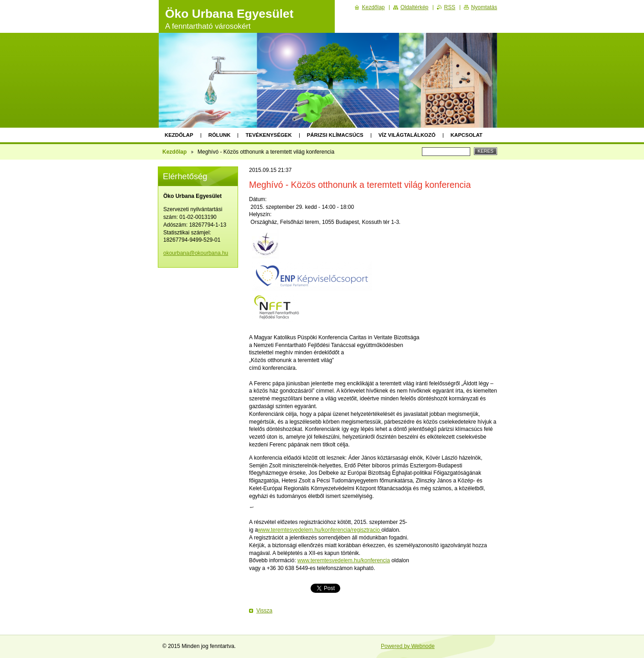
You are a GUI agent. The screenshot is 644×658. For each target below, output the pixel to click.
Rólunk (220, 135)
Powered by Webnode (408, 646)
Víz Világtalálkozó (407, 135)
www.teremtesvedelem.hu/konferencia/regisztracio (319, 530)
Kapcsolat (467, 135)
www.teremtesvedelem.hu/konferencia (344, 560)
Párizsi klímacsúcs (335, 135)
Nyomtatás (484, 7)
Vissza (264, 611)
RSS (450, 7)
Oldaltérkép (414, 7)
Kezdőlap (179, 135)
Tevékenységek (268, 135)
